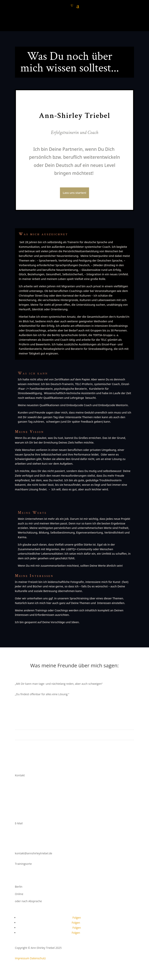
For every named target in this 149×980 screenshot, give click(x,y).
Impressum (22, 958)
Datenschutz (38, 958)
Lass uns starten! (75, 193)
